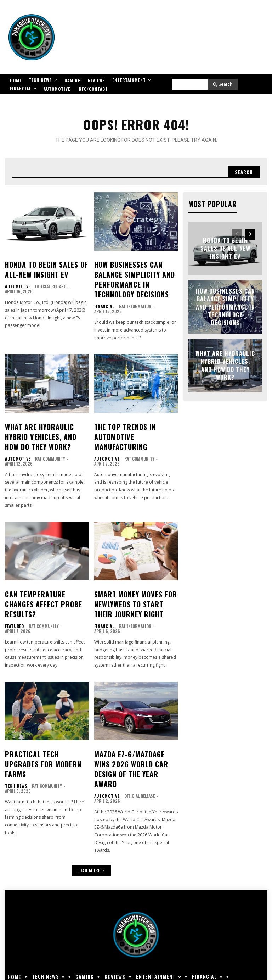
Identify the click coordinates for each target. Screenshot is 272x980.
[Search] (223, 84)
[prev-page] (237, 233)
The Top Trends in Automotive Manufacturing (135, 421)
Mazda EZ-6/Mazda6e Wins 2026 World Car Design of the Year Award (132, 740)
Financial (103, 298)
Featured (13, 597)
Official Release (48, 282)
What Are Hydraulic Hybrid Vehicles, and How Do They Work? (46, 425)
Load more (91, 834)
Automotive (16, 282)
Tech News (15, 752)
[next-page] (250, 233)
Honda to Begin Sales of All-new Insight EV (41, 267)
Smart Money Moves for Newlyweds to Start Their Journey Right (133, 587)
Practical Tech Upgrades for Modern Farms (43, 736)
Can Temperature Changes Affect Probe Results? (44, 583)
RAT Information (133, 298)
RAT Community (48, 444)
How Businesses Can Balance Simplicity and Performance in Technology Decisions (136, 275)
